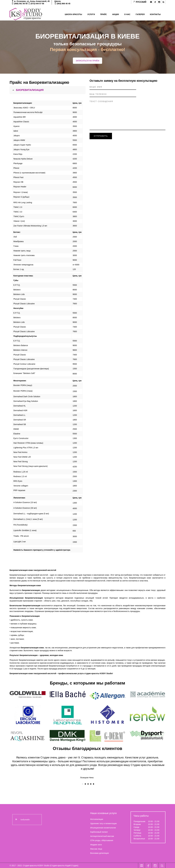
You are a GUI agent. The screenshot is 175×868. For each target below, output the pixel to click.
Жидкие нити (96, 844)
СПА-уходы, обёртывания (102, 840)
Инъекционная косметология (103, 827)
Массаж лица (96, 849)
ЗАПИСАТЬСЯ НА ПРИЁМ (87, 61)
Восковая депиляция (99, 853)
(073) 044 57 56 (37, 4)
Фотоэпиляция (97, 819)
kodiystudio (25, 819)
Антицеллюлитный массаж (102, 836)
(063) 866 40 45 (64, 4)
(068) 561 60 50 (21, 4)
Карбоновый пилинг (99, 832)
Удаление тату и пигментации (103, 823)
